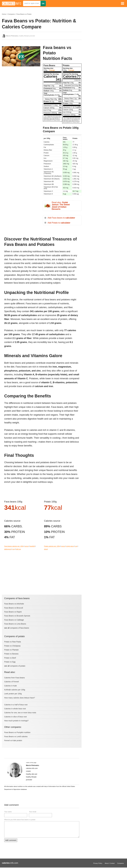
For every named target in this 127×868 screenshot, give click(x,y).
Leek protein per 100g (13, 694)
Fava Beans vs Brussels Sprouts (17, 616)
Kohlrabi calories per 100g (15, 690)
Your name (8, 812)
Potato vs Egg (10, 662)
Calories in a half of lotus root (16, 705)
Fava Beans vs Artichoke (14, 604)
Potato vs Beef (10, 658)
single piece (70, 546)
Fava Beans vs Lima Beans (15, 624)
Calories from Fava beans (14, 678)
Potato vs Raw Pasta (13, 642)
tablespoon (8, 549)
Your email (33, 812)
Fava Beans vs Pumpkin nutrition (17, 732)
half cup (18, 549)
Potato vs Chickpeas (12, 646)
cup (14, 549)
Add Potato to (59, 223)
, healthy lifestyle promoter (21, 36)
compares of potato (18, 666)
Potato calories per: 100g (52, 546)
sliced (46, 549)
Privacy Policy (98, 863)
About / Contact (110, 863)
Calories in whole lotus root (15, 709)
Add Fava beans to (61, 218)
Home (4, 14)
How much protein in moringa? (16, 721)
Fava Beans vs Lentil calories (16, 737)
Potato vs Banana (11, 654)
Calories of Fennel (12, 682)
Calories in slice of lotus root (15, 717)
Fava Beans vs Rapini (13, 612)
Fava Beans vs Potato (24, 14)
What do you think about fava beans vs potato (20, 820)
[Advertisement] (21, 89)
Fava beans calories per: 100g (14, 546)
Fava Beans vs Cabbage (14, 620)
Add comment (11, 840)
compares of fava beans (19, 628)
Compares (11, 14)
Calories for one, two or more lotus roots (20, 713)
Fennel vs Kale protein (13, 740)
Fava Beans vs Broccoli (14, 608)
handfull (32, 546)
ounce (27, 546)
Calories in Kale (10, 686)
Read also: (61, 206)
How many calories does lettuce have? (20, 698)
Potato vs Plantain (11, 650)
